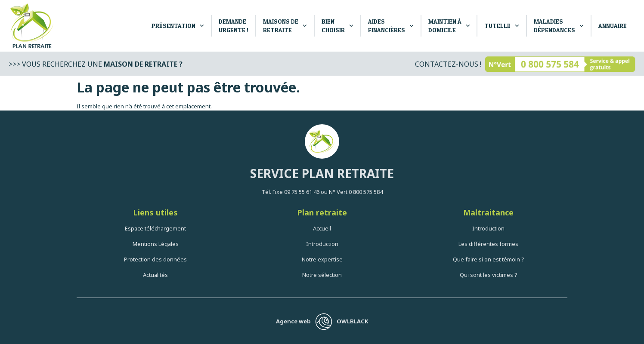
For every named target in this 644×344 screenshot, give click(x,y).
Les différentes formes (488, 244)
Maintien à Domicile (449, 26)
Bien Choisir (337, 26)
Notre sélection (322, 275)
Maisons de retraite (285, 26)
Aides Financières (391, 26)
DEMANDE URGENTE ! (234, 26)
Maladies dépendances (559, 26)
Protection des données (155, 259)
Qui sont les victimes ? (489, 275)
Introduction (322, 244)
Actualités (155, 275)
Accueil (322, 228)
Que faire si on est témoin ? (489, 259)
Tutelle (502, 26)
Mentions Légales (156, 244)
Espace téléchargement (155, 228)
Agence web (293, 321)
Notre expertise (322, 259)
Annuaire (613, 26)
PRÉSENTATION (178, 26)
